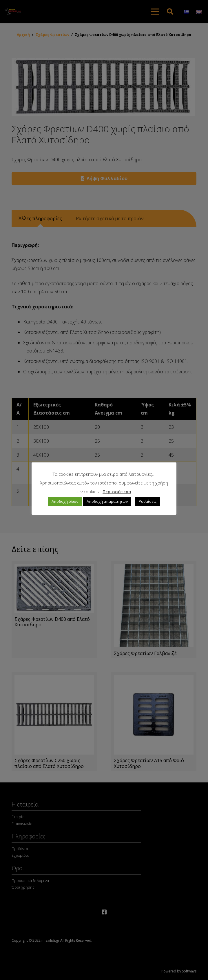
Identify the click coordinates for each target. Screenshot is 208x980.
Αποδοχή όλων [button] (65, 501)
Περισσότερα (117, 491)
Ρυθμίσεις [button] (148, 501)
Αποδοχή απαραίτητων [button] (107, 501)
